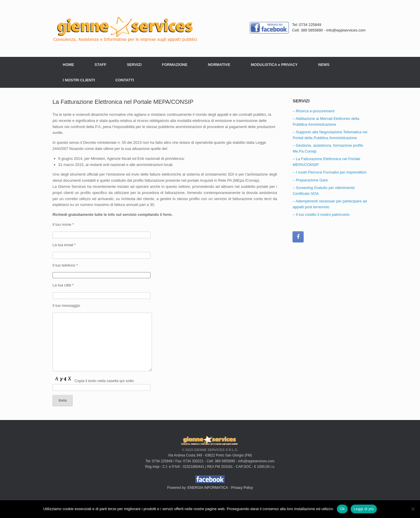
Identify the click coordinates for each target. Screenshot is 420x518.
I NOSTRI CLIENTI (79, 80)
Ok (342, 509)
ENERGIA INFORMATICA (208, 488)
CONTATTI (125, 80)
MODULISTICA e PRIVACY (274, 65)
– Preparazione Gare (310, 180)
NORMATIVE (219, 65)
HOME (68, 65)
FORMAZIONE (175, 65)
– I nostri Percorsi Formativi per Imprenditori (329, 172)
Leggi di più (364, 509)
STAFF (100, 65)
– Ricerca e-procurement (313, 111)
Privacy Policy (242, 488)
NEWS (324, 65)
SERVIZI (134, 65)
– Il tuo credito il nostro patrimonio (321, 215)
